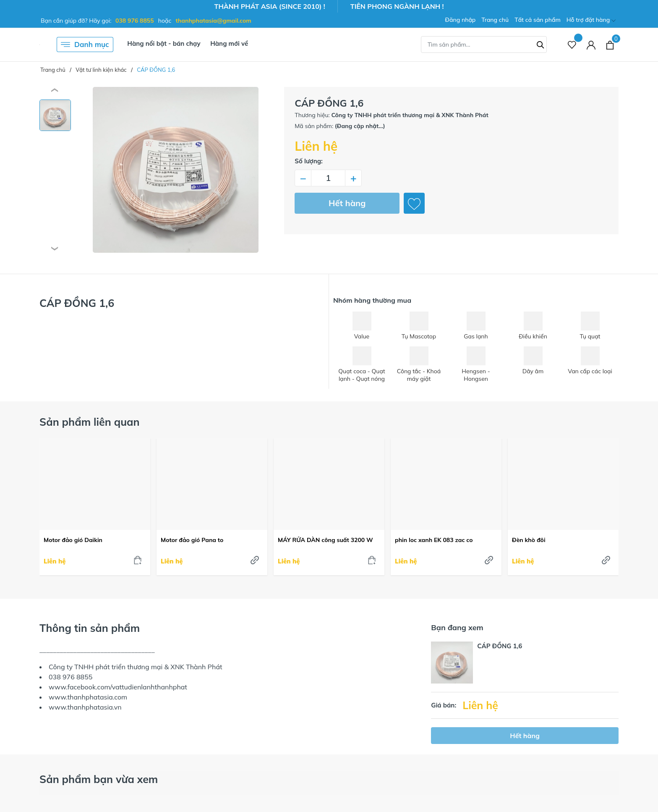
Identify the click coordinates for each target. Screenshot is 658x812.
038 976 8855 (135, 21)
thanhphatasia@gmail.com (214, 21)
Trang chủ (495, 20)
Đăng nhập (460, 20)
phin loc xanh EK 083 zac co (434, 540)
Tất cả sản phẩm (538, 20)
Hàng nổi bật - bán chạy (164, 43)
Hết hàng (347, 203)
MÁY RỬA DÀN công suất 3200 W (325, 540)
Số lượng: (309, 161)
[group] (175, 170)
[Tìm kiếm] (540, 44)
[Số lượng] (328, 178)
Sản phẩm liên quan (90, 422)
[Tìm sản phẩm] (484, 45)
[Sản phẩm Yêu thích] (572, 45)
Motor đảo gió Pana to (192, 540)
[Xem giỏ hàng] (610, 45)
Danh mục (85, 45)
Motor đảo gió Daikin (73, 540)
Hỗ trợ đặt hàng (591, 20)
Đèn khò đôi (529, 540)
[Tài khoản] (591, 45)
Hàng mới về (229, 43)
